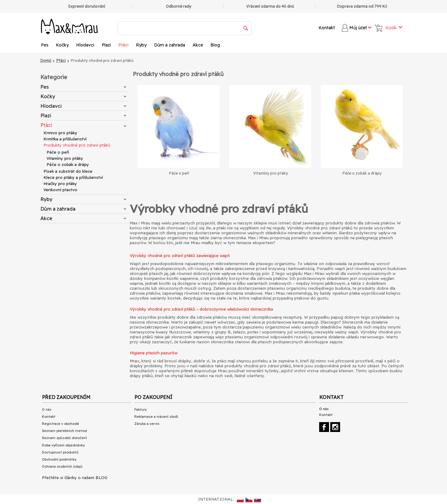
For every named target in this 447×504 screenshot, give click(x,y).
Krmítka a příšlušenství (65, 139)
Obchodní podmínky (59, 459)
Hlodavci (85, 45)
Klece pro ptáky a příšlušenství (73, 177)
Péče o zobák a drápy (68, 164)
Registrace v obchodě (60, 424)
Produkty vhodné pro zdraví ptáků (77, 145)
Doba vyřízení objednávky (63, 445)
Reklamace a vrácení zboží (156, 417)
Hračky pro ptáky (60, 183)
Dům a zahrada (170, 45)
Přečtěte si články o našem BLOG (75, 478)
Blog (215, 45)
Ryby (141, 45)
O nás (47, 409)
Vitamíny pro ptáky (65, 158)
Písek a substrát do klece (68, 171)
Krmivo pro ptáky (60, 133)
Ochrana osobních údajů (62, 466)
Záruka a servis (147, 424)
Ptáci (123, 45)
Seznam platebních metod (64, 431)
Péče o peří (58, 152)
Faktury (140, 409)
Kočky (62, 45)
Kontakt (327, 28)
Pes (45, 45)
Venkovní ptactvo (60, 190)
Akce (198, 45)
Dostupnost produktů (60, 452)
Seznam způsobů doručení (64, 438)
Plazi (106, 45)
